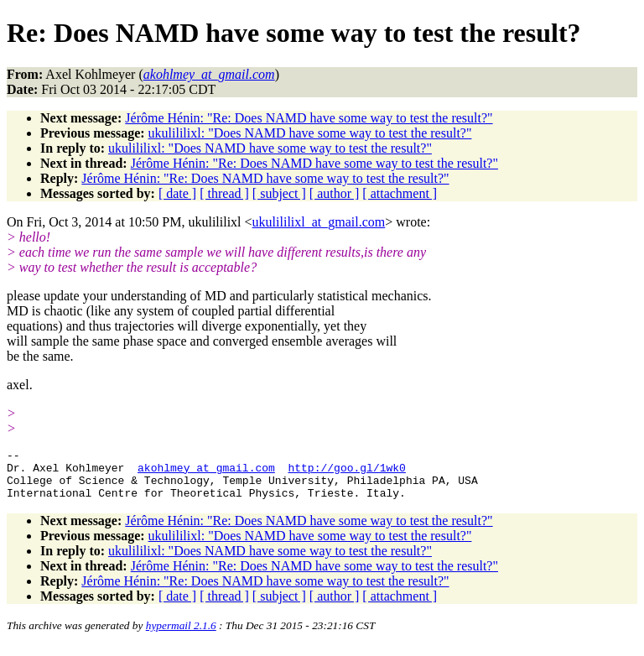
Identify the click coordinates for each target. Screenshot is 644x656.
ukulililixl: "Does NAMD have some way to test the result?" (310, 133)
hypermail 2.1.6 (181, 635)
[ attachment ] (400, 193)
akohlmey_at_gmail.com (206, 472)
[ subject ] (279, 193)
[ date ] (177, 193)
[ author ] (335, 193)
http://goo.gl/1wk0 (346, 472)
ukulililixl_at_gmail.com (319, 222)
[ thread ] (224, 193)
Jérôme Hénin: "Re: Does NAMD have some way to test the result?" (309, 118)
